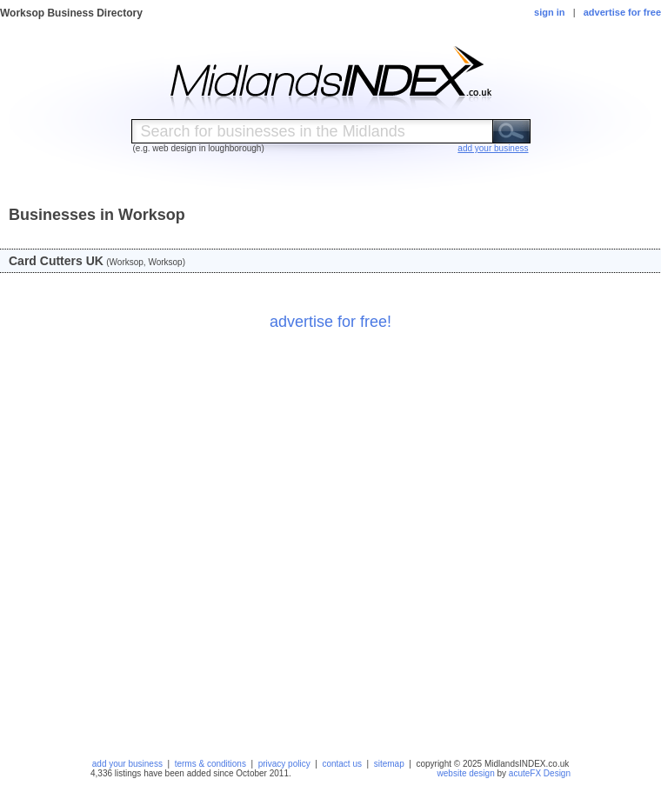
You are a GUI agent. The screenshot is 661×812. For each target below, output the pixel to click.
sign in (549, 12)
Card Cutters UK (56, 261)
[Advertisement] (196, 539)
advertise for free (622, 12)
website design (466, 773)
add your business (127, 764)
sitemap (389, 764)
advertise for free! (330, 322)
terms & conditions (210, 764)
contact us (342, 764)
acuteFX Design (540, 773)
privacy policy (284, 764)
